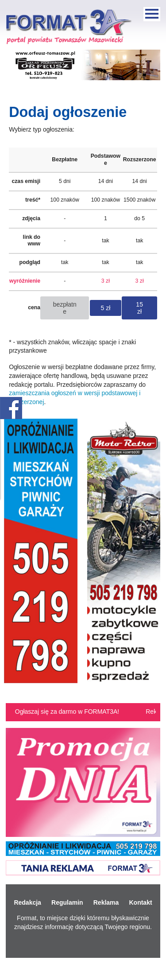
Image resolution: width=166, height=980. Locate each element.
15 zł (139, 308)
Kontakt (140, 902)
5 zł (106, 308)
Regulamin (67, 902)
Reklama (106, 902)
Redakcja (27, 902)
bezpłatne (65, 308)
